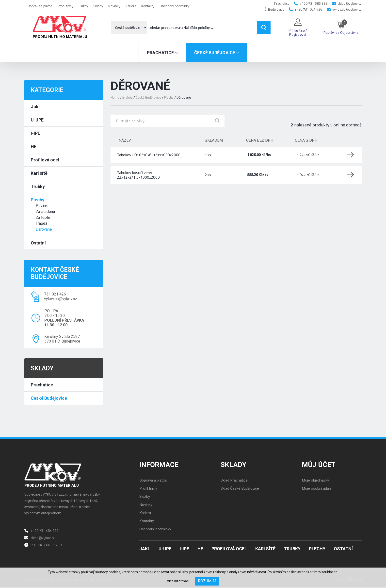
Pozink (42, 206)
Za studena (45, 212)
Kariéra (131, 6)
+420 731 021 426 (308, 9)
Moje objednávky (316, 481)
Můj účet (320, 465)
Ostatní (38, 243)
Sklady (98, 6)
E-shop (128, 97)
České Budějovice (49, 398)
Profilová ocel (45, 160)
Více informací (178, 581)
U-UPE (37, 120)
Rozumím (207, 581)
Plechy (38, 200)
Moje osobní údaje (318, 490)
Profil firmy (65, 6)
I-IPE (35, 133)
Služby (83, 6)
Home (115, 97)
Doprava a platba (40, 6)
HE (34, 147)
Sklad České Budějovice (241, 490)
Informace (160, 465)
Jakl (35, 107)
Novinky (114, 6)
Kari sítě (39, 173)
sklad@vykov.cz (350, 3)
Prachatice (42, 385)
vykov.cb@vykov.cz (347, 9)
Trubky (38, 186)
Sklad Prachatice (235, 481)
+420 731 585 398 (314, 3)
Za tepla (43, 217)
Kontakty (148, 6)
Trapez (42, 223)
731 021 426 (55, 294)
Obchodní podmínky (175, 6)
